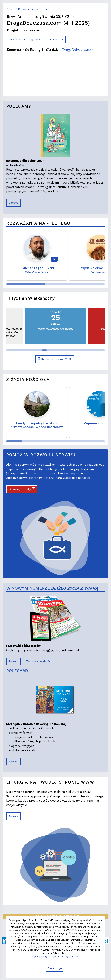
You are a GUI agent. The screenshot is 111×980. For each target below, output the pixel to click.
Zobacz (14, 203)
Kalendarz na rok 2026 (55, 359)
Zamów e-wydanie (38, 661)
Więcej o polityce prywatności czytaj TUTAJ (55, 956)
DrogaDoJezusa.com (78, 50)
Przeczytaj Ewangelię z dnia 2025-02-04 (36, 39)
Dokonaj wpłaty (22, 489)
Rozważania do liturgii (33, 9)
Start (10, 9)
